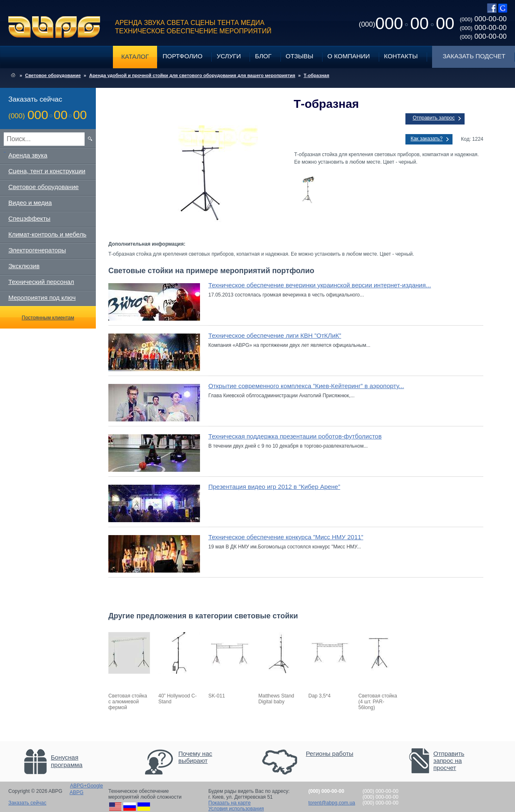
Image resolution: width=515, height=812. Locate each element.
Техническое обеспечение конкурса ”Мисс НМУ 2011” (286, 537)
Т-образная (317, 75)
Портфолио (182, 56)
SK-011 (217, 696)
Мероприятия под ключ (42, 298)
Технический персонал (41, 282)
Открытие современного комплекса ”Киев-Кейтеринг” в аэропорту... (306, 386)
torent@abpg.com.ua (332, 803)
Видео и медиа (30, 203)
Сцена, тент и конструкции (47, 171)
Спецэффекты (29, 218)
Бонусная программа (67, 761)
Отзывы (300, 56)
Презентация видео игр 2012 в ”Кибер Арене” (274, 487)
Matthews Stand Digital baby (276, 699)
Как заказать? (426, 139)
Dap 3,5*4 (319, 696)
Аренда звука (28, 155)
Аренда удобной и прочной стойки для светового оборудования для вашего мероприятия (192, 75)
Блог (263, 56)
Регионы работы (330, 753)
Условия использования (236, 809)
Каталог (135, 56)
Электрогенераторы (37, 250)
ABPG (54, 27)
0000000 (406, 23)
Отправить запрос (434, 118)
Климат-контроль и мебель (47, 234)
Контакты (401, 56)
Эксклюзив (24, 266)
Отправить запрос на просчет (449, 761)
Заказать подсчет (474, 56)
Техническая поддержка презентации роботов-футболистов (295, 436)
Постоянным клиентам (48, 318)
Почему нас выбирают (195, 757)
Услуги (229, 56)
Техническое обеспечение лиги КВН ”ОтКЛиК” (275, 335)
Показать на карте (230, 803)
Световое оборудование (53, 75)
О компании (349, 56)
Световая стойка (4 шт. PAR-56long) (378, 702)
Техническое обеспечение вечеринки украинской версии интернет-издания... (320, 285)
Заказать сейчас (27, 803)
